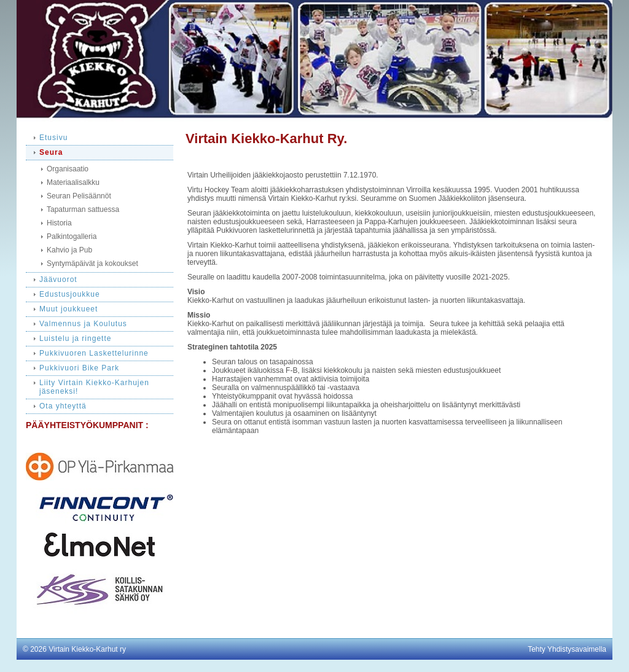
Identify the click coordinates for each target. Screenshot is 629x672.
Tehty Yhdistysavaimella (567, 649)
